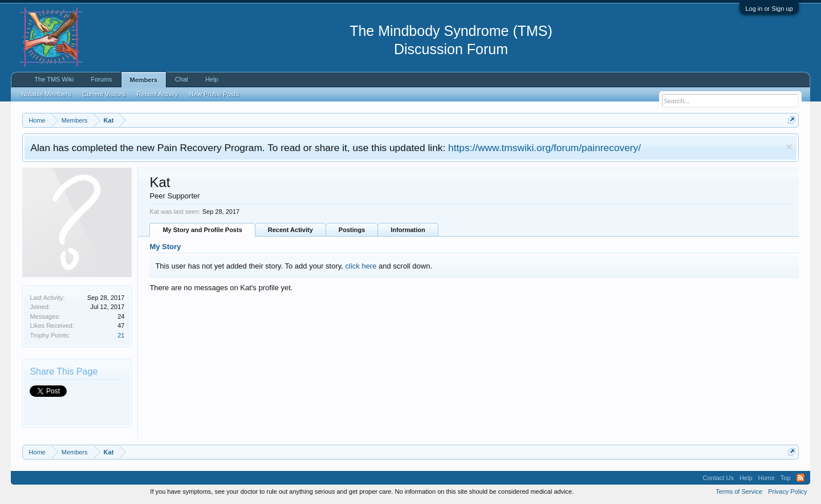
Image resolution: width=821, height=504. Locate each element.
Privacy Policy (787, 491)
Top (786, 478)
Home (767, 478)
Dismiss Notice (789, 147)
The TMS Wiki (54, 79)
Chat (182, 79)
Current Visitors (104, 94)
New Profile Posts (214, 94)
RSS (800, 478)
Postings (352, 230)
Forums (101, 79)
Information (408, 230)
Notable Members (46, 94)
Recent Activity (290, 230)
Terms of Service (739, 491)
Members (144, 80)
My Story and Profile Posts (202, 230)
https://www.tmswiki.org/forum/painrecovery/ (544, 148)
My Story (165, 247)
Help (212, 79)
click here (361, 266)
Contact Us (718, 478)
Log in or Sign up (769, 9)
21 (121, 335)
